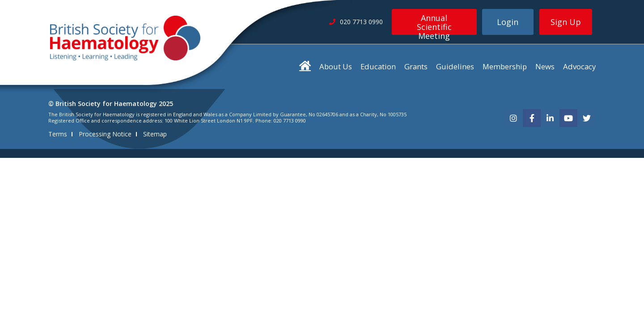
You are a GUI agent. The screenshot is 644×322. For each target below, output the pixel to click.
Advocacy (579, 66)
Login (508, 22)
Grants (416, 66)
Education (378, 66)
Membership (505, 66)
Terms (58, 134)
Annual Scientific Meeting (434, 24)
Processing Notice (105, 134)
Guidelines (455, 66)
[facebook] (532, 118)
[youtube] (568, 118)
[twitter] (587, 118)
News (545, 66)
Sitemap (155, 134)
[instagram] (513, 118)
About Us (336, 66)
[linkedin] (550, 118)
